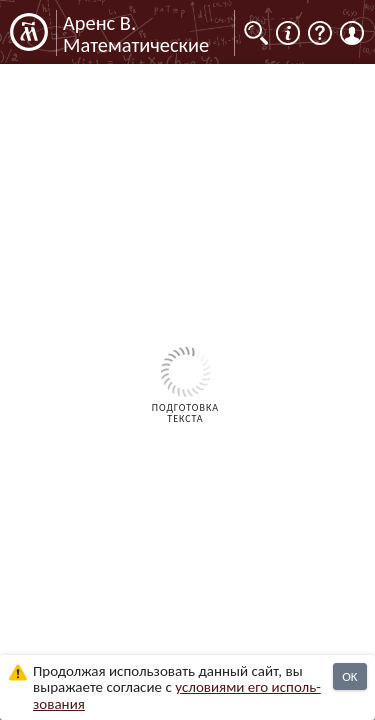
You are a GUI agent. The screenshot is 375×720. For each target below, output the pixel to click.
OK (349, 676)
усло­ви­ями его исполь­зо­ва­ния (177, 695)
